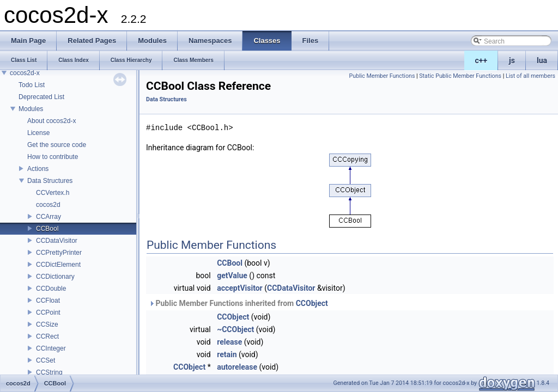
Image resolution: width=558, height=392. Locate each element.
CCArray (48, 217)
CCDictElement (58, 265)
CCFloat (48, 301)
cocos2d (48, 205)
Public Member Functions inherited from (238, 303)
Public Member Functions (382, 76)
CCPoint (48, 313)
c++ (481, 60)
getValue (232, 275)
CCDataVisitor (57, 241)
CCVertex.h (53, 193)
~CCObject (235, 329)
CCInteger (51, 348)
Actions (38, 169)
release (229, 342)
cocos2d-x (25, 73)
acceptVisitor (240, 288)
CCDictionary (55, 277)
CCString (49, 372)
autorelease (237, 367)
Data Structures (50, 181)
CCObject (312, 303)
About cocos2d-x (51, 121)
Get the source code (57, 145)
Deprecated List (41, 97)
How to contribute (53, 157)
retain (227, 354)
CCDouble (51, 289)
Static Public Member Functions (460, 76)
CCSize (47, 324)
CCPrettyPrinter (59, 253)
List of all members (530, 76)
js (512, 60)
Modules (31, 109)
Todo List (32, 85)
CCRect (47, 336)
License (38, 133)
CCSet (46, 360)
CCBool (47, 229)
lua (542, 60)
